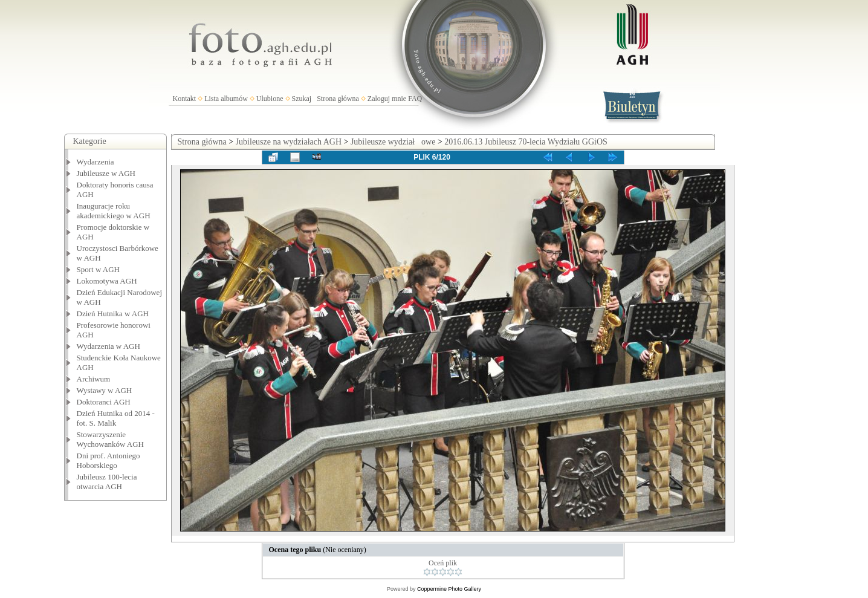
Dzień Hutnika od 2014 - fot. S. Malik (116, 418)
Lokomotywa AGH (107, 281)
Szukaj (302, 99)
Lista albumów (226, 99)
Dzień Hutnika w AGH (113, 314)
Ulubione (270, 99)
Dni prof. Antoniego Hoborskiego (108, 460)
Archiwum (94, 379)
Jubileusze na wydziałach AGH (289, 142)
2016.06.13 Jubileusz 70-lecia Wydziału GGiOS (526, 142)
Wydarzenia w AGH (108, 346)
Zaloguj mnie (387, 99)
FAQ (415, 99)
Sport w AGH (99, 269)
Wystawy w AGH (105, 390)
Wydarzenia (96, 162)
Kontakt (185, 99)
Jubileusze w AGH (106, 173)
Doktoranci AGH (104, 402)
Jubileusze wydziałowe (393, 142)
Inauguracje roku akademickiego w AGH (114, 211)
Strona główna (338, 99)
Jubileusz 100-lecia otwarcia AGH (107, 482)
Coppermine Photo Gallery (449, 589)
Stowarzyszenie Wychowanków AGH (111, 439)
